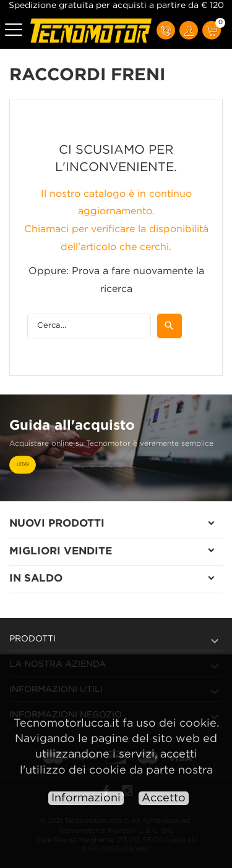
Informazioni (86, 798)
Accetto (164, 798)
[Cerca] (89, 326)
